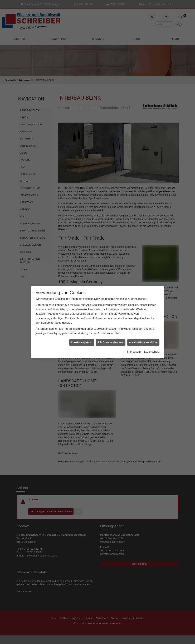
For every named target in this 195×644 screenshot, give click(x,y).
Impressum (134, 332)
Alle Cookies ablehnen (111, 323)
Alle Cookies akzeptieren (143, 323)
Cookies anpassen (82, 323)
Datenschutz (152, 332)
